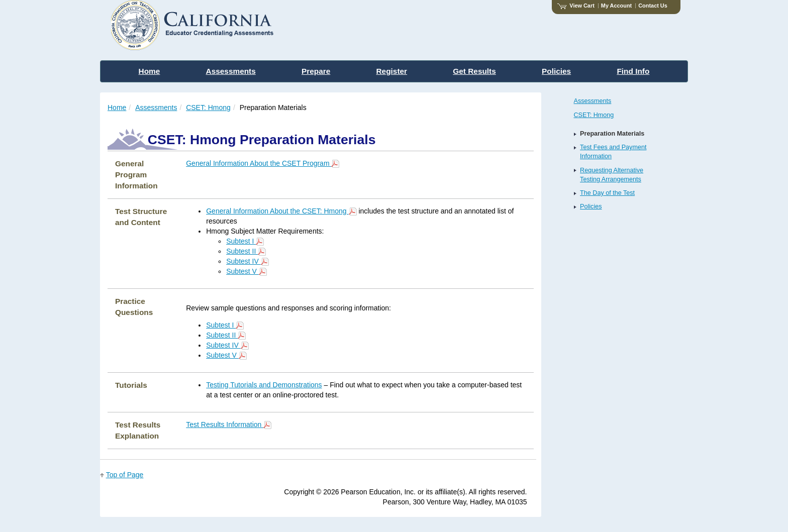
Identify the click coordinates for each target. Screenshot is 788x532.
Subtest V (247, 271)
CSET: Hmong (208, 108)
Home (117, 108)
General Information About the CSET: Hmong (281, 211)
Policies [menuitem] (556, 71)
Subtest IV (247, 261)
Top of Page (125, 475)
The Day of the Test (607, 193)
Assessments (156, 108)
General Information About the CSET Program (263, 163)
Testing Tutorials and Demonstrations (264, 385)
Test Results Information (229, 424)
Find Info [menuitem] (633, 71)
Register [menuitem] (392, 71)
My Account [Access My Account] (616, 6)
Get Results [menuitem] (474, 71)
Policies (591, 206)
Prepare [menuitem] (316, 71)
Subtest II (246, 251)
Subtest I (245, 241)
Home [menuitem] (150, 71)
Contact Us (653, 6)
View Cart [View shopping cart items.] (576, 6)
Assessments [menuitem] (231, 71)
